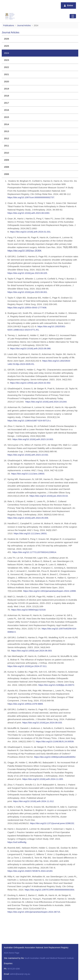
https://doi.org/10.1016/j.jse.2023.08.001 (27, 292)
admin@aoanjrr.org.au (20, 974)
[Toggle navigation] (73, 16)
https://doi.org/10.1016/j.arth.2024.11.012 (33, 801)
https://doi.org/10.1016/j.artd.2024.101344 (46, 402)
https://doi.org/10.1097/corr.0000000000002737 (31, 197)
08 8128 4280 (14, 969)
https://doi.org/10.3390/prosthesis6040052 (55, 757)
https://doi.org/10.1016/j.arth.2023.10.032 (28, 455)
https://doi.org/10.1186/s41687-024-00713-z (29, 421)
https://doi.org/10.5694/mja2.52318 (28, 610)
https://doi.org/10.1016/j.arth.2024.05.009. (28, 518)
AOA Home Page (12, 953)
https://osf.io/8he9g (17, 842)
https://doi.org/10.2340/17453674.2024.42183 (30, 871)
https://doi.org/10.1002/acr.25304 (24, 251)
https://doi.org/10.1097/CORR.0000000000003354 (49, 890)
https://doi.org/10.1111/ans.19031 (30, 533)
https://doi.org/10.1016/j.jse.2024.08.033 (42, 723)
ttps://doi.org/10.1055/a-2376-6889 (26, 704)
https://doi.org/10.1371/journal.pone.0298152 (52, 823)
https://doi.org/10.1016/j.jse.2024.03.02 (49, 496)
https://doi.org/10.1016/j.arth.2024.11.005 (43, 779)
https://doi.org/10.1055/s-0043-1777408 (27, 308)
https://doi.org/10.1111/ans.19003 (28, 474)
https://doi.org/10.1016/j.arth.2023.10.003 (33, 439)
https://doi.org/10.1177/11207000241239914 (34, 552)
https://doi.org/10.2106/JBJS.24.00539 (55, 741)
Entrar (68, 6)
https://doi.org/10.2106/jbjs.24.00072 (56, 685)
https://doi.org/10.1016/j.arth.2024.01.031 (30, 232)
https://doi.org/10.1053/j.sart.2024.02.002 (30, 383)
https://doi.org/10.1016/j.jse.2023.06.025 (27, 273)
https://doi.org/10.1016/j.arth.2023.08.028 (28, 213)
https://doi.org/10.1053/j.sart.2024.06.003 (31, 651)
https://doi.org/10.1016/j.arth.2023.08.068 (30, 348)
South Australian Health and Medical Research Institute (49, 958)
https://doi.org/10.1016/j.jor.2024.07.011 (27, 666)
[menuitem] (40, 39)
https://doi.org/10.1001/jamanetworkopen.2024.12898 (50, 591)
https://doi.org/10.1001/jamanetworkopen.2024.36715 (34, 912)
